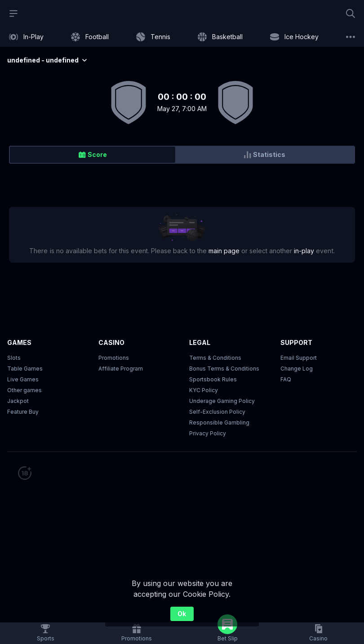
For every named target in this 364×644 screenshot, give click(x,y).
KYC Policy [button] (204, 390)
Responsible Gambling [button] (219, 423)
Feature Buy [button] (23, 412)
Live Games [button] (23, 379)
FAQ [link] (286, 379)
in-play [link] (304, 251)
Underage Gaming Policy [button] (222, 401)
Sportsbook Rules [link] (213, 379)
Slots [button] (14, 358)
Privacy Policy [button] (208, 433)
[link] (26, 37)
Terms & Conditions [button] (215, 358)
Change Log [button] (297, 369)
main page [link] (224, 251)
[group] (182, 155)
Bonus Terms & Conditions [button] (224, 369)
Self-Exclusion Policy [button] (217, 412)
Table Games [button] (25, 369)
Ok (182, 614)
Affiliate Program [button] (121, 369)
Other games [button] (24, 390)
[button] (318, 633)
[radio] (93, 155)
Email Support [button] (299, 358)
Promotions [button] (114, 358)
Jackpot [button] (18, 401)
